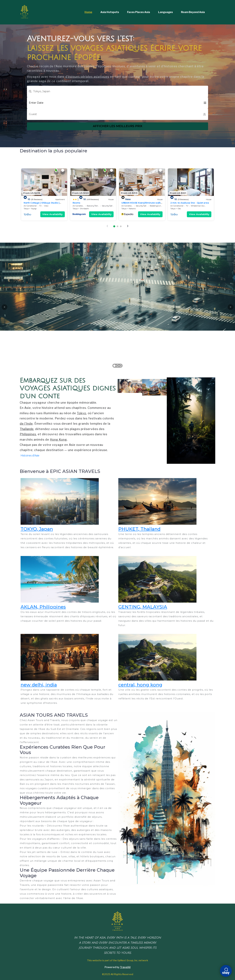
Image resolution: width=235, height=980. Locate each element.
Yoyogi (34, 209)
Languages (165, 12)
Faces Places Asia (139, 12)
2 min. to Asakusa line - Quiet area (190, 203)
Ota (179, 209)
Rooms (77, 203)
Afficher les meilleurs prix (118, 126)
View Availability (52, 214)
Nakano (132, 209)
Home (88, 12)
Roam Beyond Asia (193, 12)
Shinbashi (84, 209)
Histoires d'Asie (30, 456)
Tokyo (26, 209)
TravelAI (125, 967)
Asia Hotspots (110, 12)
